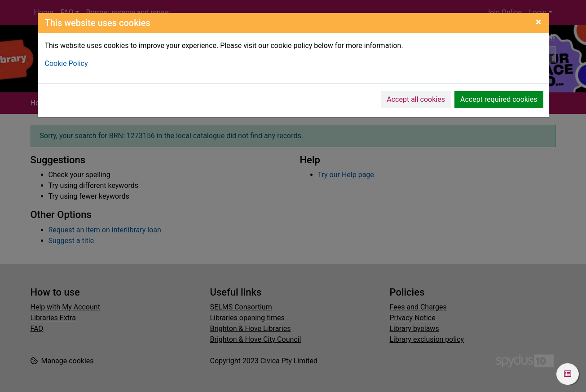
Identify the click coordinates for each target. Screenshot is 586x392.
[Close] (539, 22)
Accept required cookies (499, 99)
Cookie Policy (66, 63)
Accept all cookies (416, 99)
